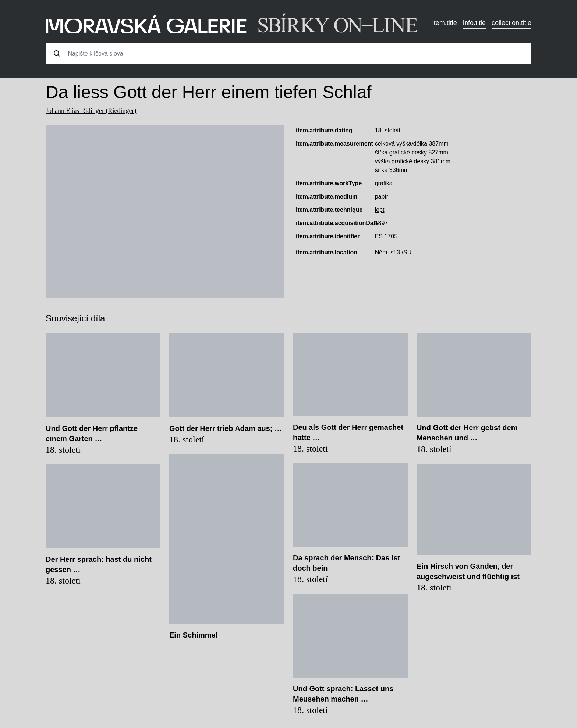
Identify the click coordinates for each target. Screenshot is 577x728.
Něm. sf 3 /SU (393, 252)
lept (380, 210)
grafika (384, 183)
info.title (474, 23)
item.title (445, 23)
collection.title (511, 23)
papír (382, 197)
